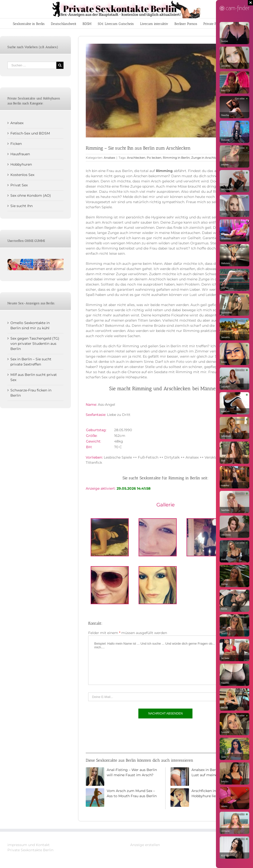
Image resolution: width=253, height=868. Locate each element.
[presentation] (126, 734)
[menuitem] (29, 23)
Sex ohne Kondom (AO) (31, 195)
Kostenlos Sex (22, 175)
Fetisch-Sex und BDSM (30, 133)
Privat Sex (19, 185)
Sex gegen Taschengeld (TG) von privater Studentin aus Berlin (35, 344)
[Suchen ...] (32, 65)
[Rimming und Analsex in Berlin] (166, 91)
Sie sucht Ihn (21, 206)
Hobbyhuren (21, 164)
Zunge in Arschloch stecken (212, 158)
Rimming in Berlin (176, 158)
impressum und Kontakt (29, 845)
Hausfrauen (20, 154)
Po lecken (154, 158)
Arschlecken (136, 158)
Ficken (16, 144)
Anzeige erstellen (145, 845)
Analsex (109, 158)
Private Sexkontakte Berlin (30, 850)
